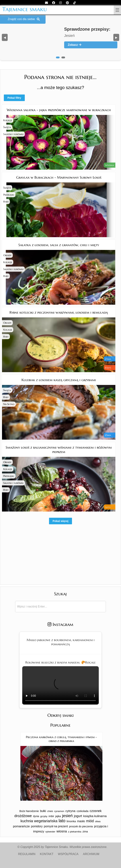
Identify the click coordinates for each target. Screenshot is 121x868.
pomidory (37, 826)
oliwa (98, 821)
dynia (36, 816)
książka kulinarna (95, 816)
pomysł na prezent (56, 826)
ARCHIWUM (91, 854)
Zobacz (75, 45)
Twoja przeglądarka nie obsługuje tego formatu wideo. (60, 685)
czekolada (82, 811)
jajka (58, 816)
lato (62, 821)
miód (90, 821)
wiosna (62, 831)
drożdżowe (23, 816)
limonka (71, 821)
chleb (50, 811)
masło (81, 821)
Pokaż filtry (14, 98)
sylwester (50, 832)
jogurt (78, 816)
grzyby (44, 816)
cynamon (59, 811)
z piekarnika (75, 832)
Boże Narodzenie (29, 811)
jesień (67, 816)
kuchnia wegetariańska (39, 821)
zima (85, 832)
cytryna (70, 811)
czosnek (96, 811)
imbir (51, 816)
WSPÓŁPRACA (68, 854)
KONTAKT (47, 854)
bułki (43, 811)
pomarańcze (21, 826)
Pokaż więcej (60, 521)
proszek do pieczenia (81, 826)
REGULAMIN (27, 854)
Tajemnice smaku (25, 9)
